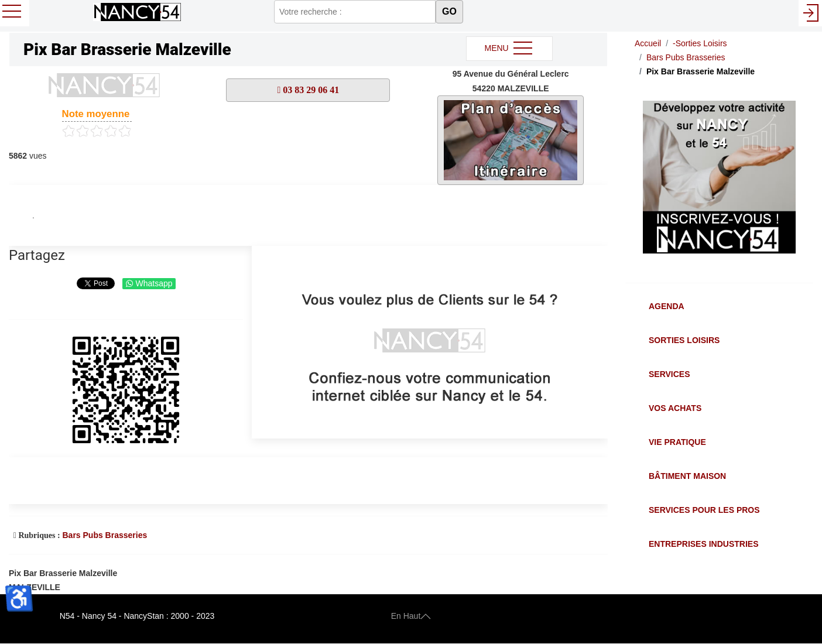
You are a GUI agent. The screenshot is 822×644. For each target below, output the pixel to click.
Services (669, 374)
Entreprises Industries (703, 544)
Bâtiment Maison (687, 476)
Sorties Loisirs (684, 340)
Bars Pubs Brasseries (105, 535)
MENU (509, 49)
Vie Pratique (677, 442)
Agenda (667, 306)
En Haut (411, 616)
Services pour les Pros (704, 510)
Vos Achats (675, 408)
